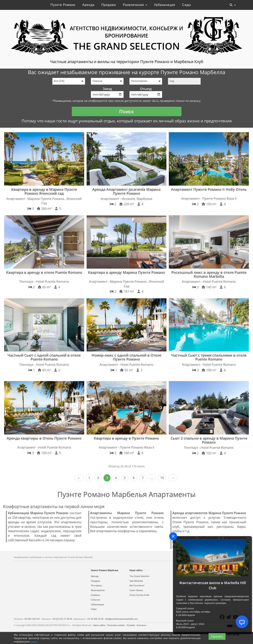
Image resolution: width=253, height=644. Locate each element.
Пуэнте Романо (63, 5)
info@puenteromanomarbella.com (121, 619)
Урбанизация (165, 5)
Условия (131, 625)
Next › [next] (173, 478)
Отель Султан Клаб (139, 595)
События (95, 600)
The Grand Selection (139, 576)
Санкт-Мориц (136, 590)
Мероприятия (98, 590)
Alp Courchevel (137, 585)
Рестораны (96, 585)
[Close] (173, 536)
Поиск (127, 111)
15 (162, 478)
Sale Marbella (136, 581)
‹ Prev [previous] (79, 478)
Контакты (142, 625)
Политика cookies (116, 625)
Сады (186, 5)
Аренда (88, 5)
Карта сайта (99, 625)
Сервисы (95, 595)
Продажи (109, 5)
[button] (10, 159)
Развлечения (135, 5)
